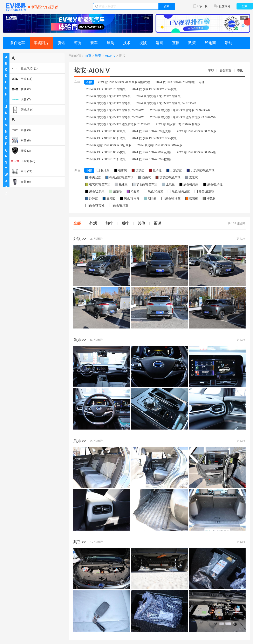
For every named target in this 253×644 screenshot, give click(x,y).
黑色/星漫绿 (204, 191)
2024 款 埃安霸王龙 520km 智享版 (108, 96)
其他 (141, 223)
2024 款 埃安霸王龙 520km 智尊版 (108, 103)
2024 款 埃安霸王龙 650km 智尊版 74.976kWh (180, 110)
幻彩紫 (133, 191)
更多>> (241, 239)
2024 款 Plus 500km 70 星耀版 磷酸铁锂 (124, 82)
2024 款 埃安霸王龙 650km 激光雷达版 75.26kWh (118, 124)
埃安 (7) (21, 99)
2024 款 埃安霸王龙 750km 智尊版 (178, 124)
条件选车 (18, 43)
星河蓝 (109, 198)
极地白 (103, 170)
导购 (110, 43)
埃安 (98, 56)
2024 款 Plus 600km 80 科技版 (106, 152)
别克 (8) (21, 140)
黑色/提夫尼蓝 (179, 191)
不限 (89, 82)
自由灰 (145, 177)
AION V (110, 56)
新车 (94, 43)
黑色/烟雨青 (130, 198)
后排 (125, 223)
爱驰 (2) (21, 89)
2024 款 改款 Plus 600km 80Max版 (160, 145)
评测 (78, 43)
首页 (88, 56)
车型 (211, 71)
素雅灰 (192, 177)
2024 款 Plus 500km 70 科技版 (151, 159)
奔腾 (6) (21, 182)
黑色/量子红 (213, 184)
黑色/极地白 (189, 184)
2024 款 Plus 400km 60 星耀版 (197, 131)
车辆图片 (41, 43)
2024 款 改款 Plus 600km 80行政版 (109, 145)
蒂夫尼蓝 (93, 177)
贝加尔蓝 (174, 170)
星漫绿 (115, 191)
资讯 (61, 43)
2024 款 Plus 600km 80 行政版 (151, 152)
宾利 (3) (21, 130)
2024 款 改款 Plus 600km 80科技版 (154, 138)
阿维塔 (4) (22, 110)
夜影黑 (121, 170)
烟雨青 (150, 198)
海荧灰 (209, 198)
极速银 (121, 184)
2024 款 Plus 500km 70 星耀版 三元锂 (180, 82)
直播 (176, 43)
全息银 (168, 184)
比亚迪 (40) (23, 161)
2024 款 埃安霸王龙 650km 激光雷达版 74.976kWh (183, 117)
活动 (228, 43)
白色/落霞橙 (95, 205)
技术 (127, 43)
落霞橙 (192, 198)
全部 (77, 223)
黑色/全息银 (95, 191)
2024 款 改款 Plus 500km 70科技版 (154, 89)
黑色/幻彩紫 (154, 191)
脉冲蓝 (92, 198)
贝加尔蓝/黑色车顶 (201, 170)
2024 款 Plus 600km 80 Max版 (197, 152)
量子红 (155, 170)
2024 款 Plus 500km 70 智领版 (106, 89)
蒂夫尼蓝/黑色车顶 (119, 177)
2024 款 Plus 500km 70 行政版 (106, 159)
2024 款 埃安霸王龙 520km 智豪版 (159, 96)
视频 (143, 43)
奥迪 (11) (22, 79)
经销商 (210, 43)
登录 (245, 6)
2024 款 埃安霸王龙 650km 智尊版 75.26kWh (115, 117)
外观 (93, 223)
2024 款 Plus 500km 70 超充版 (151, 131)
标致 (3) (21, 151)
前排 (109, 223)
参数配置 (225, 71)
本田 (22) (22, 171)
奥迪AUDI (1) (24, 68)
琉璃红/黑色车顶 (168, 177)
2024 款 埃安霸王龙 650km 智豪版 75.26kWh (115, 110)
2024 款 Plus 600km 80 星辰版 (106, 131)
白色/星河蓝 (119, 205)
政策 (192, 43)
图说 (157, 223)
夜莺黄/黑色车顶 (98, 184)
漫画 (159, 43)
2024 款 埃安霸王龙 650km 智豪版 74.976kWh (166, 103)
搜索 (167, 6)
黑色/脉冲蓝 (171, 198)
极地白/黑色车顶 (145, 184)
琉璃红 (138, 170)
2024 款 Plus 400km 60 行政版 (106, 138)
